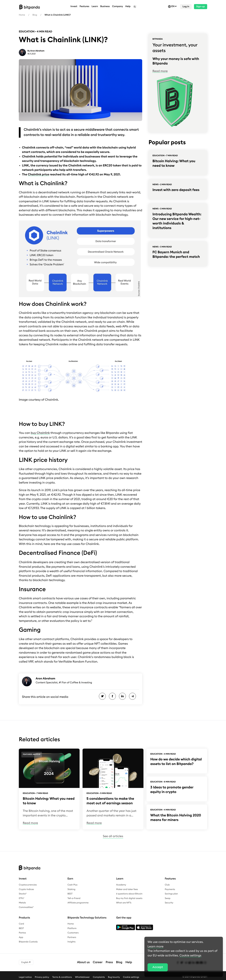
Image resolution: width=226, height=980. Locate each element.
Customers (73, 933)
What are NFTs (124, 903)
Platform (72, 928)
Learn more (155, 947)
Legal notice (25, 977)
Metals (22, 903)
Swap (168, 898)
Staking (71, 889)
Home (22, 15)
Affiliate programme (78, 903)
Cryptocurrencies (28, 885)
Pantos (22, 933)
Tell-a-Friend (74, 898)
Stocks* (23, 894)
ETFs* (22, 898)
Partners (72, 937)
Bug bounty (114, 977)
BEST (70, 894)
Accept (158, 967)
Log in (186, 7)
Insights (71, 942)
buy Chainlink (40, 433)
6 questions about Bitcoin (129, 894)
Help (129, 962)
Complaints (99, 977)
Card (21, 924)
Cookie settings (131, 977)
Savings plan (171, 894)
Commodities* (26, 907)
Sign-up (201, 7)
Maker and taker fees (127, 889)
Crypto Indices (26, 889)
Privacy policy (42, 977)
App (21, 937)
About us (83, 962)
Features (84, 6)
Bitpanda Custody (28, 942)
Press (109, 962)
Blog (35, 15)
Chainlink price (38, 175)
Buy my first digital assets (129, 898)
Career (98, 962)
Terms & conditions (62, 977)
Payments (170, 889)
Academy (121, 885)
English (26, 962)
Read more (160, 71)
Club (167, 885)
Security (169, 903)
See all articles (113, 836)
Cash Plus (72, 885)
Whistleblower (82, 977)
